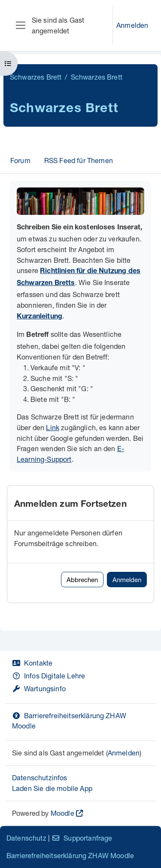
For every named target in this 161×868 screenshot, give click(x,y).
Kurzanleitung (39, 317)
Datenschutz (26, 838)
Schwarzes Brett (36, 77)
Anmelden (132, 25)
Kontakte (32, 663)
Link (53, 427)
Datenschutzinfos (40, 777)
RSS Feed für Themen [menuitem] (79, 160)
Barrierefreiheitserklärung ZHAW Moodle (70, 855)
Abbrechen (82, 580)
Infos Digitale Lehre (49, 676)
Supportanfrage (82, 838)
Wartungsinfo (39, 688)
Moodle (62, 813)
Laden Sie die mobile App (52, 788)
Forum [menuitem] (20, 160)
